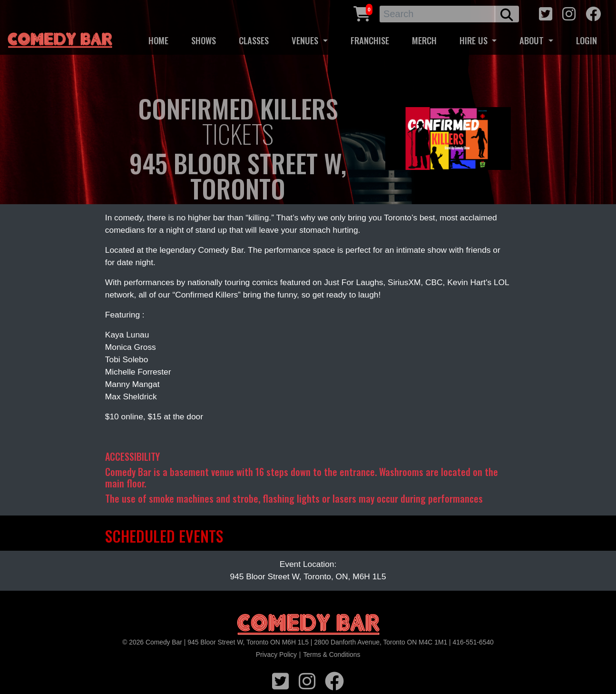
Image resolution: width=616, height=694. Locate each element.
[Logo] (308, 625)
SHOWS (204, 40)
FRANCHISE (370, 40)
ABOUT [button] (533, 40)
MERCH (424, 40)
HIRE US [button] (475, 40)
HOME (158, 40)
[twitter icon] (546, 13)
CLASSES (254, 40)
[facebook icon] (593, 13)
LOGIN (587, 40)
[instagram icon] (569, 13)
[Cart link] (362, 13)
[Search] (437, 14)
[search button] (507, 14)
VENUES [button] (306, 40)
